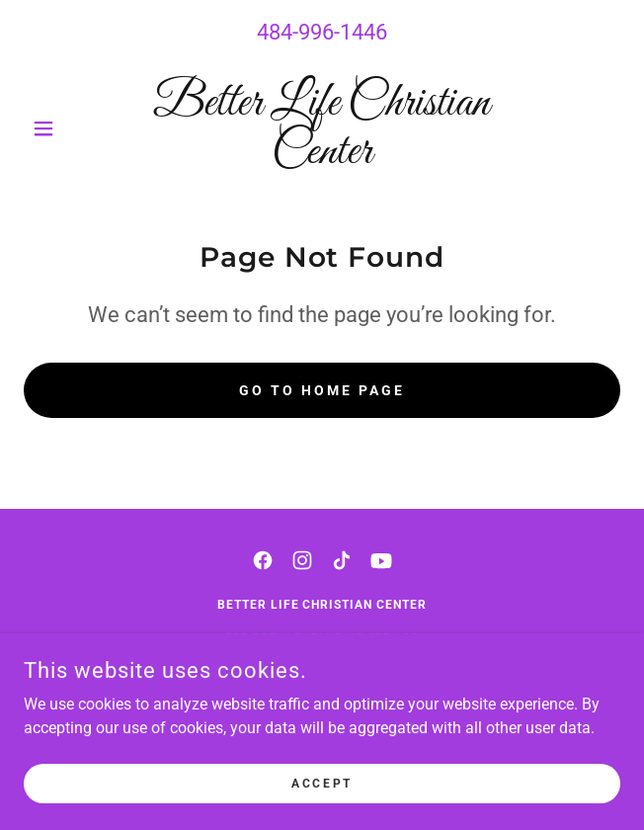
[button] (69, 128)
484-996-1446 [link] (322, 32)
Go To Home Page (322, 390)
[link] (322, 128)
